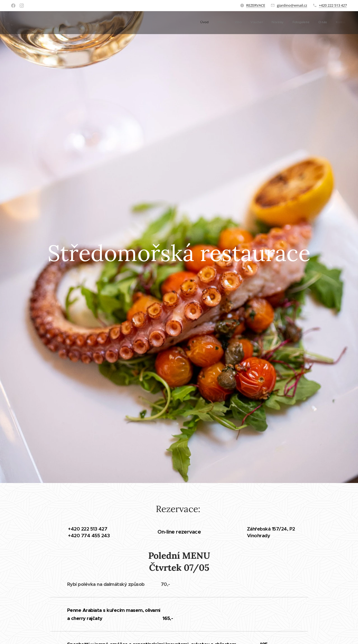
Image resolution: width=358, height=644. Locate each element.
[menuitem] (286, 23)
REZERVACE (256, 5)
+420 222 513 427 (333, 5)
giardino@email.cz (292, 5)
